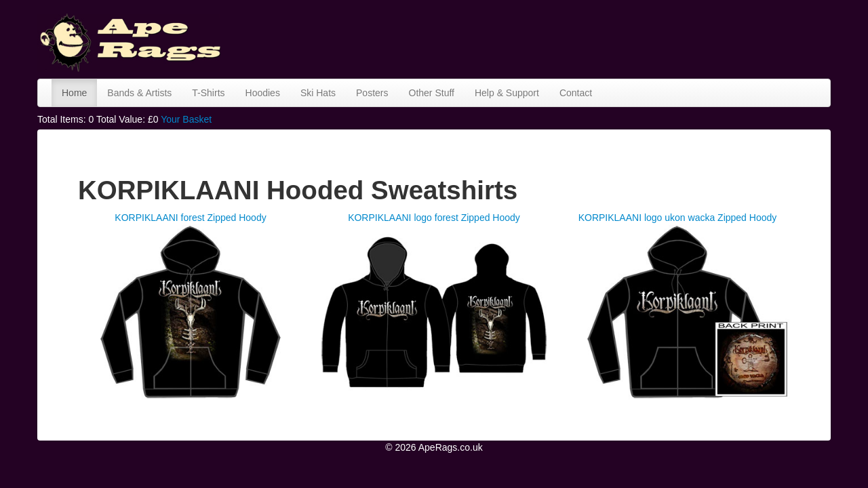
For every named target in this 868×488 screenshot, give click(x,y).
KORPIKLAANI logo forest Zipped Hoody (434, 218)
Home (74, 93)
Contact (576, 93)
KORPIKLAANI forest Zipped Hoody (190, 218)
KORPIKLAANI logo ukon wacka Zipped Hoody (678, 218)
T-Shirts (208, 93)
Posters (372, 93)
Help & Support (507, 93)
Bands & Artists (139, 93)
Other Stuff (432, 93)
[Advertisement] (584, 37)
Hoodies (263, 93)
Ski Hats (318, 93)
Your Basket (186, 119)
